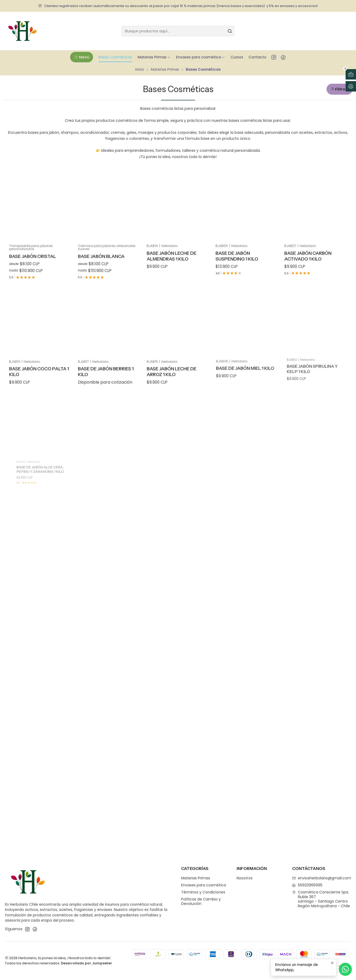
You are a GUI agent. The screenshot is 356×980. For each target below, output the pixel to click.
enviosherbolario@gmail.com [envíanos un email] (322, 878)
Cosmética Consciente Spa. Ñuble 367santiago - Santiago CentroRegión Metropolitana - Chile (321, 899)
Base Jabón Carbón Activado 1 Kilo (308, 256)
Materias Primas (165, 70)
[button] (81, 57)
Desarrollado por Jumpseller (87, 963)
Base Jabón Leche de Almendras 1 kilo (172, 256)
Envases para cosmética (204, 885)
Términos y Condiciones (203, 892)
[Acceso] (351, 86)
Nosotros (245, 878)
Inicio (140, 70)
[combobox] (178, 31)
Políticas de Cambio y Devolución (201, 902)
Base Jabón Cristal (33, 256)
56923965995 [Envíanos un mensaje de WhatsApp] (307, 885)
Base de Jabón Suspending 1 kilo (237, 256)
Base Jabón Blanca (101, 256)
